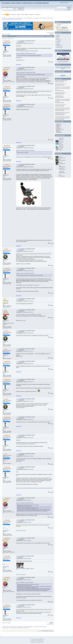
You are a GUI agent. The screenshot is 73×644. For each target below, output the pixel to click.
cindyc (65, 84)
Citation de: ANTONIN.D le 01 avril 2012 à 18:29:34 (25, 503)
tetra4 (56, 89)
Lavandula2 (61, 138)
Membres (58, 44)
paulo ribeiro (57, 102)
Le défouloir (57, 96)
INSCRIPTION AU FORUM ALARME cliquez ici (63, 10)
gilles (6, 310)
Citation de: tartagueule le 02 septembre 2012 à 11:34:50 (26, 72)
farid (62, 96)
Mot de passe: (58, 26)
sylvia (6, 349)
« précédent (49, 32)
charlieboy (61, 146)
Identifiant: (59, 24)
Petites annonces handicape (21, 531)
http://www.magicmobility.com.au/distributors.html (26, 444)
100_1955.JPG (19, 569)
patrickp (6, 249)
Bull (5, 299)
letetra (60, 175)
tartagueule (7, 41)
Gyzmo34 (61, 149)
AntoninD (66, 81)
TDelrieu (61, 162)
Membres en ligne (60, 129)
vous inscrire (22, 7)
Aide (57, 38)
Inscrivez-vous (59, 47)
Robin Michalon (67, 109)
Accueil (58, 35)
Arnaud (60, 143)
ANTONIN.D (7, 68)
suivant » (53, 32)
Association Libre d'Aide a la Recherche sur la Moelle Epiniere (25, 3)
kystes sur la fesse (59, 81)
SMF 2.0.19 (32, 639)
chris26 (60, 141)
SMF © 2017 (36, 639)
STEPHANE (7, 520)
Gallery (58, 43)
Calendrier (59, 41)
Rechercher (59, 40)
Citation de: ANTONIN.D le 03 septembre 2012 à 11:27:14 (26, 53)
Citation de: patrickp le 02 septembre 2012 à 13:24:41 (25, 273)
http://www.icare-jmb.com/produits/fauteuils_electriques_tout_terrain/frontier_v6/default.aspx (34, 488)
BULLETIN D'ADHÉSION (63, 62)
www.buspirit (23, 320)
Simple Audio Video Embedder (37, 640)
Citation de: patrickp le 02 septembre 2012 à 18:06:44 (25, 150)
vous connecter (15, 7)
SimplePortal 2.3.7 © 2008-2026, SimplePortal (37, 641)
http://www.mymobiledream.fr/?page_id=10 (31, 285)
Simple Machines (41, 639)
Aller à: (39, 631)
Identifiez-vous (59, 46)
